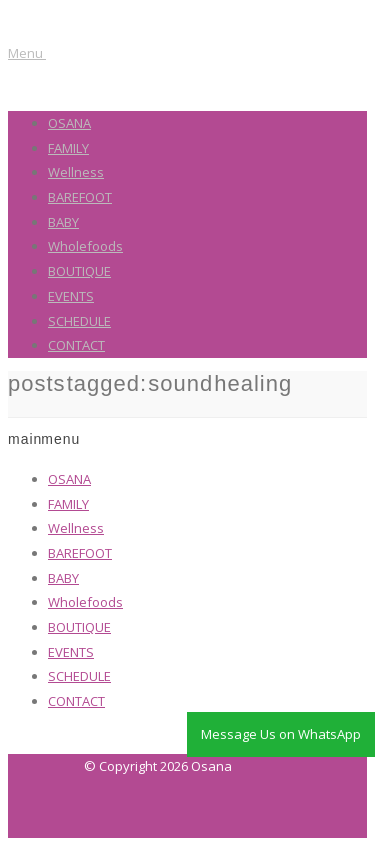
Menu (27, 53)
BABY (63, 222)
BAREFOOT (80, 197)
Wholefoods (85, 246)
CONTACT (76, 345)
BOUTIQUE (79, 271)
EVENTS (71, 296)
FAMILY (68, 148)
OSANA (69, 123)
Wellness (76, 172)
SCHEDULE (79, 321)
